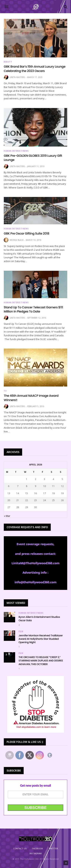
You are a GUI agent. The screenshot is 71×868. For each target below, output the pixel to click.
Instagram (35, 853)
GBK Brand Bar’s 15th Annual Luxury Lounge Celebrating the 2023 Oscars (35, 69)
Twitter (53, 848)
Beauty (8, 62)
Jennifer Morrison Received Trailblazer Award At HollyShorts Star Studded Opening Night (41, 639)
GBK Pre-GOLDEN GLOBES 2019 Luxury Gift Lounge (33, 158)
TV (5, 391)
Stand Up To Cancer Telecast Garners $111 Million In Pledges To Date (33, 309)
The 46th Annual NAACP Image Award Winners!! (31, 398)
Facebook (37, 848)
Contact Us (20, 848)
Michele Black (17, 240)
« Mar (7, 516)
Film (21, 631)
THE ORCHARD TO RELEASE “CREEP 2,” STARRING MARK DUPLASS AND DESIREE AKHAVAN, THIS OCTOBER (41, 661)
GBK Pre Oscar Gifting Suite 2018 (27, 233)
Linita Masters (17, 77)
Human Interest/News (16, 151)
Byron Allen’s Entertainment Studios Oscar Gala (39, 619)
